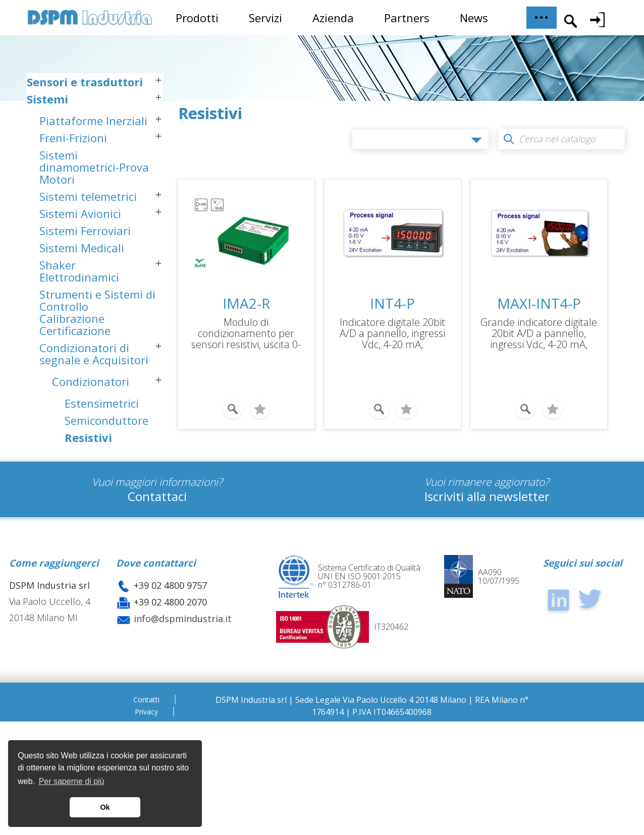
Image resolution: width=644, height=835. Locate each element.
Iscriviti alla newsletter (487, 610)
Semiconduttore (106, 449)
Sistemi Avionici (80, 242)
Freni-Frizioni (73, 166)
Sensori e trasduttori (85, 110)
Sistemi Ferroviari (85, 259)
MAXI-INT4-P (539, 303)
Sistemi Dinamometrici (91, 531)
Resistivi (88, 466)
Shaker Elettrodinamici (79, 300)
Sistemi (47, 128)
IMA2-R (246, 303)
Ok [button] (105, 807)
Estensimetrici (102, 432)
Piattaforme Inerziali (93, 149)
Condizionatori (91, 410)
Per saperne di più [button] (72, 781)
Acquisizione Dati (100, 505)
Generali (87, 483)
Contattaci (157, 610)
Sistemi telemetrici (88, 225)
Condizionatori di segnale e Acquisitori (94, 382)
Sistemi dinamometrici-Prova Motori (94, 196)
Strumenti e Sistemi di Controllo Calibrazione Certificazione (97, 341)
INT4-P (392, 303)
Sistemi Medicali (82, 276)
